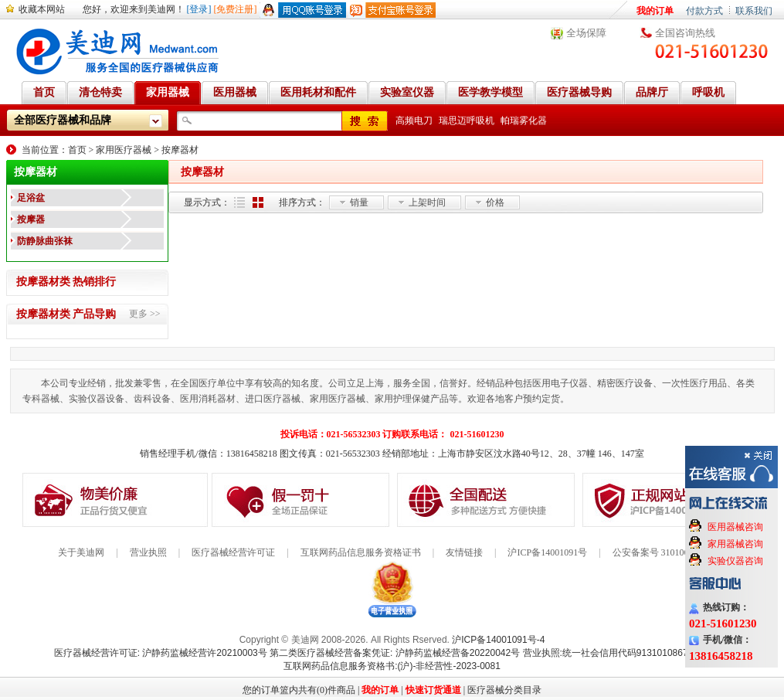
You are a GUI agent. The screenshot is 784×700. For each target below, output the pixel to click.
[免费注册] (236, 9)
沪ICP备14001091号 (547, 552)
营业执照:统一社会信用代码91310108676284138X (627, 653)
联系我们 (754, 11)
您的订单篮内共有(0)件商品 (299, 690)
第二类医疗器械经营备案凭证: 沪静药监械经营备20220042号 (395, 653)
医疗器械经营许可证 (233, 552)
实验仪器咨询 (735, 561)
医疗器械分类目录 (504, 690)
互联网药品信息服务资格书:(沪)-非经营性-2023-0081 (392, 666)
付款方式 (704, 11)
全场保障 (586, 33)
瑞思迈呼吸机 (467, 121)
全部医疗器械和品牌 (63, 120)
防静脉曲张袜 (45, 241)
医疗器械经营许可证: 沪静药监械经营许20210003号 (161, 653)
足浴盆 (31, 198)
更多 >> (145, 314)
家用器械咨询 (735, 544)
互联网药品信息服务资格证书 (361, 552)
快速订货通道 (433, 690)
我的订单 (655, 11)
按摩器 (31, 219)
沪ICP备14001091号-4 (498, 640)
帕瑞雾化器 (524, 121)
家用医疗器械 (124, 150)
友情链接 (464, 552)
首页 (77, 150)
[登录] (199, 9)
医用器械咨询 (735, 527)
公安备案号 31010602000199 (669, 552)
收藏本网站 (42, 9)
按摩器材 (180, 150)
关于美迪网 (81, 552)
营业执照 (148, 552)
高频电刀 (414, 121)
